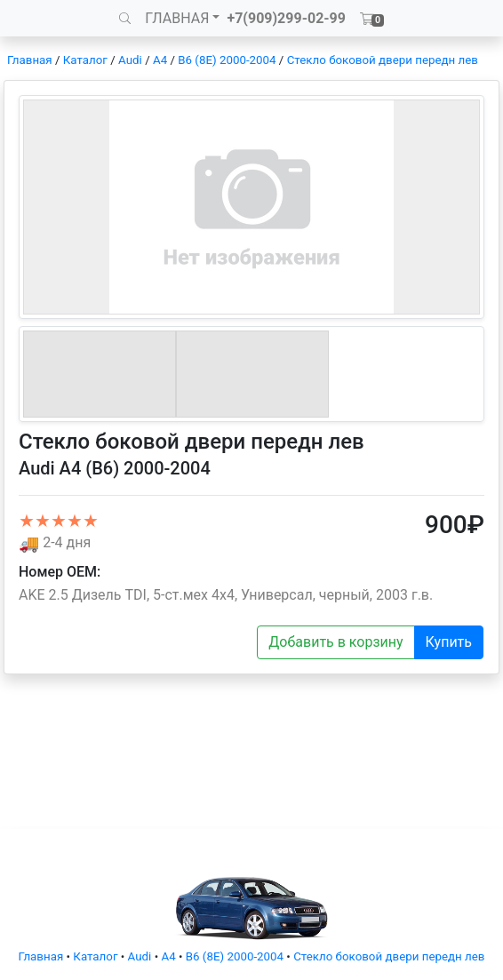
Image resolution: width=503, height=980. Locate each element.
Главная (30, 60)
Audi (130, 60)
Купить (449, 642)
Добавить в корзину (335, 642)
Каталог (85, 60)
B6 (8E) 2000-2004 (227, 60)
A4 (160, 60)
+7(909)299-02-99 (286, 18)
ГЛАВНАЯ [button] (177, 18)
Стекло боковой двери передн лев (383, 60)
